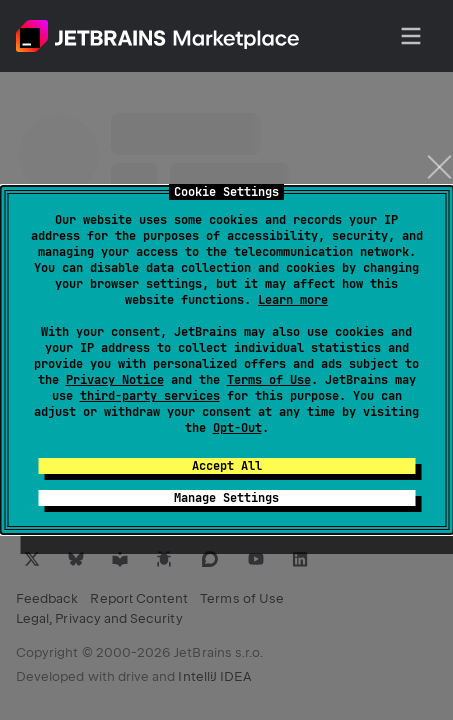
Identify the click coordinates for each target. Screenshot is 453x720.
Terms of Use (269, 380)
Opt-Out (237, 428)
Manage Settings (226, 498)
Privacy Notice (115, 380)
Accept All (227, 466)
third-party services (150, 396)
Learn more (293, 300)
